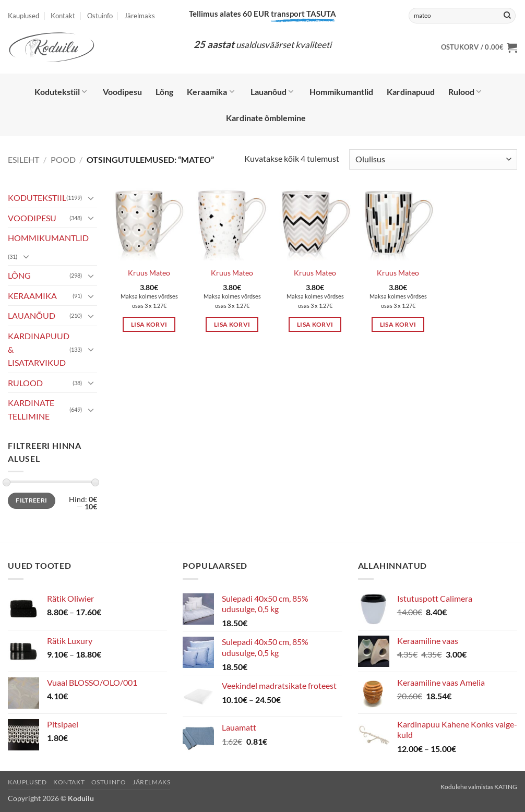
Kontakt (63, 16)
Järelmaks (140, 16)
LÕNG (19, 275)
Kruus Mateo (149, 273)
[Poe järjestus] (433, 159)
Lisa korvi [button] (149, 324)
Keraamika (210, 92)
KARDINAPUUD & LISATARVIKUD (39, 349)
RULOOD (25, 383)
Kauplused (23, 16)
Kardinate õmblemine (266, 118)
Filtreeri (31, 500)
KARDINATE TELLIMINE (31, 409)
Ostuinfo (100, 16)
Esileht (23, 159)
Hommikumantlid (341, 92)
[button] (479, 47)
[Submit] (507, 16)
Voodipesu (122, 92)
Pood (63, 159)
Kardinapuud (411, 92)
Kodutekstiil (61, 92)
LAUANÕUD (32, 315)
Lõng (164, 92)
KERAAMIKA (32, 296)
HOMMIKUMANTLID (48, 238)
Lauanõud (272, 92)
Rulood (465, 92)
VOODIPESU (32, 218)
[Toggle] (91, 198)
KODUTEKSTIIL (37, 198)
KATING (506, 787)
